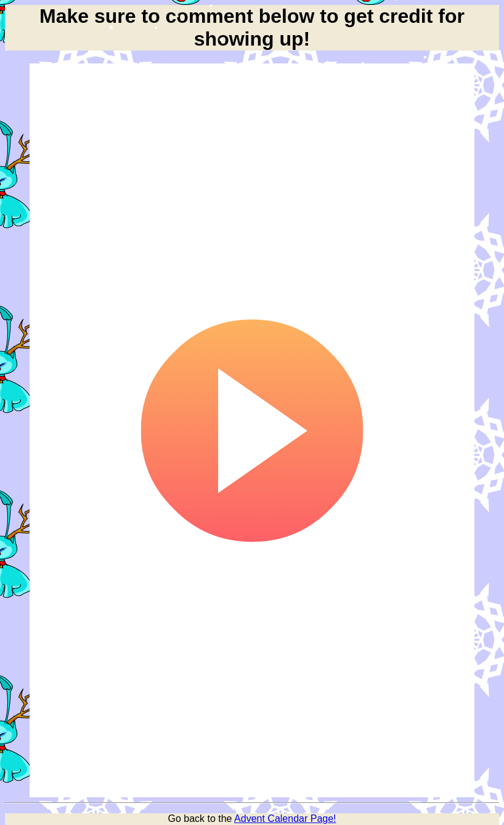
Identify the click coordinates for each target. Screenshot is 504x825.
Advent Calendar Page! (285, 819)
